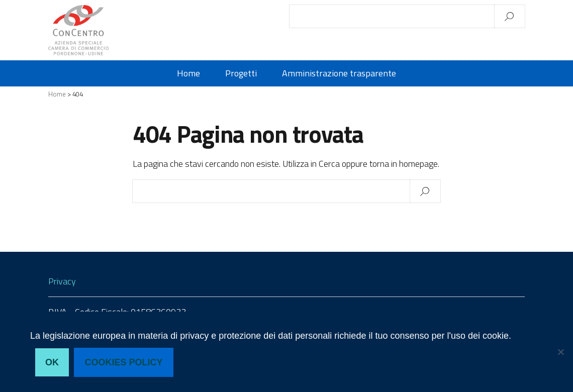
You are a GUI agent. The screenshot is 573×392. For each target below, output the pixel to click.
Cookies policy (124, 362)
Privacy (62, 281)
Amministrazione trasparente (339, 73)
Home (188, 73)
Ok (52, 362)
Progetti (241, 73)
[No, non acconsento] (560, 352)
